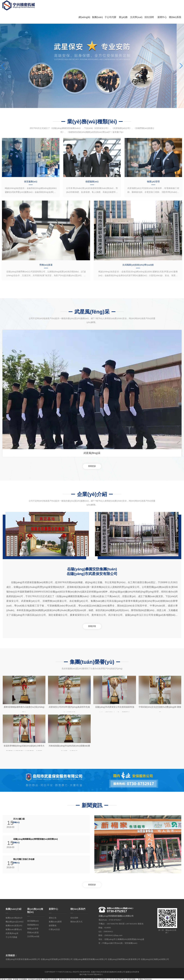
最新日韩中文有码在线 (68, 979)
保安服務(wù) (33, 920)
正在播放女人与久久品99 (109, 979)
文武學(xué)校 (133, 9)
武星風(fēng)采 (12, 933)
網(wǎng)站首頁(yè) (81, 9)
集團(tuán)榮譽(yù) (14, 929)
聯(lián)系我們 (172, 9)
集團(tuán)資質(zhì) (14, 925)
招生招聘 (146, 6)
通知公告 (53, 917)
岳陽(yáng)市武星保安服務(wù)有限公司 (108, 971)
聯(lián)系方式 (76, 921)
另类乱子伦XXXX (145, 979)
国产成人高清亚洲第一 (128, 979)
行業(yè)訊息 (54, 929)
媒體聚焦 (53, 925)
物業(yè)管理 (33, 928)
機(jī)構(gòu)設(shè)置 (15, 921)
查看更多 (92, 463)
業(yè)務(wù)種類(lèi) (120, 9)
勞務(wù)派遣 (33, 932)
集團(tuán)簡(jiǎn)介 (14, 917)
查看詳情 (92, 624)
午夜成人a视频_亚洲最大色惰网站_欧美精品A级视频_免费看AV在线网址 (29, 979)
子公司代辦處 (107, 9)
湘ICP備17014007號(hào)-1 (91, 974)
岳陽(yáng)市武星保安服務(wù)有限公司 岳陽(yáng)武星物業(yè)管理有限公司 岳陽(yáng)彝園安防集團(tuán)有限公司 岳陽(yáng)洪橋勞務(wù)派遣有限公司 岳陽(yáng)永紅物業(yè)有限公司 (87, 959)
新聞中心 (159, 6)
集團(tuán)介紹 (94, 9)
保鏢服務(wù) (33, 924)
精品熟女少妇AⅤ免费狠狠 (88, 979)
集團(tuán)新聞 (55, 921)
